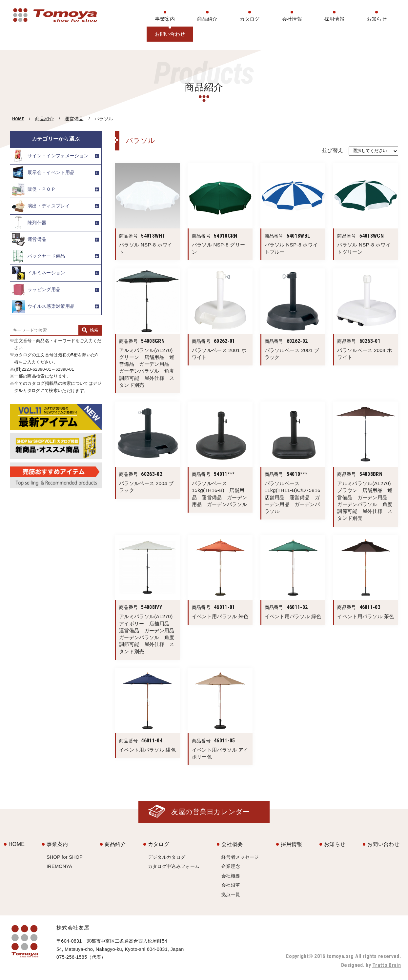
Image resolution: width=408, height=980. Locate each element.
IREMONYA (59, 866)
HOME (18, 119)
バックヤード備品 (39, 256)
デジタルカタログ (167, 857)
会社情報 (292, 19)
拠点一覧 (231, 894)
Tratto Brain (387, 965)
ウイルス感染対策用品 (43, 306)
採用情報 (334, 19)
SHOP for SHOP (65, 857)
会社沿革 (231, 885)
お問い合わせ (170, 34)
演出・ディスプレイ (41, 206)
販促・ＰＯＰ (34, 189)
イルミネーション (39, 273)
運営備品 (74, 119)
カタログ (250, 19)
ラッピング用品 (36, 290)
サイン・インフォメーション (50, 156)
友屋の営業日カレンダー (211, 812)
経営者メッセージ (240, 857)
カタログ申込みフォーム (174, 866)
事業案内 (165, 19)
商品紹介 (207, 19)
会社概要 (232, 844)
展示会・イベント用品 (43, 173)
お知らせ (377, 19)
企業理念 (231, 866)
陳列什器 (29, 223)
